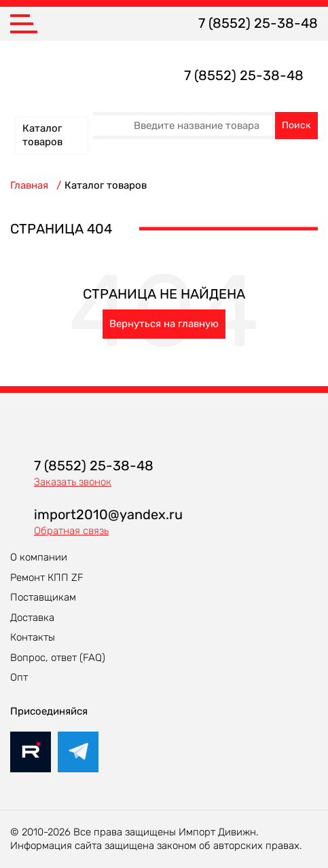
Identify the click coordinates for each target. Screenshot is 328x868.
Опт (19, 677)
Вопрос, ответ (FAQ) (58, 658)
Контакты (33, 637)
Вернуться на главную (164, 324)
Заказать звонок (73, 482)
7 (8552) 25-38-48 (258, 23)
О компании (39, 557)
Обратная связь (71, 531)
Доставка (32, 618)
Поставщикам (43, 597)
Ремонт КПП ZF (47, 578)
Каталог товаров (42, 135)
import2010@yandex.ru (108, 514)
